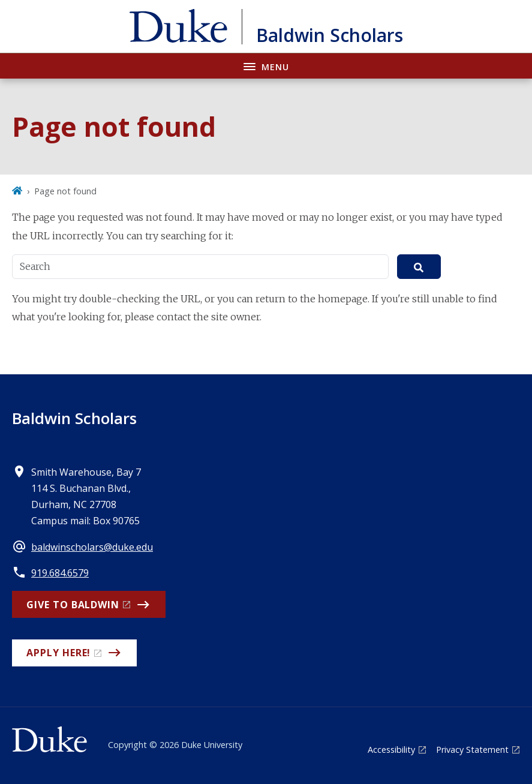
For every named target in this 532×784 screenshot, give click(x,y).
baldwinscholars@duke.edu (92, 547)
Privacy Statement (472, 750)
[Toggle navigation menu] (266, 66)
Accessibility (391, 750)
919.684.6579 (60, 573)
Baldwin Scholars (74, 418)
